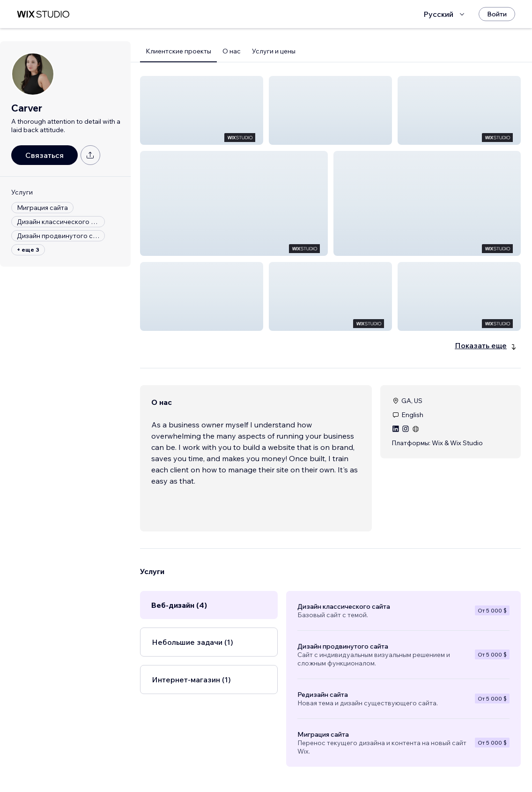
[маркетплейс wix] (43, 14)
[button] (202, 110)
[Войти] (497, 14)
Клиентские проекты (178, 51)
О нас (232, 51)
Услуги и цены (274, 51)
